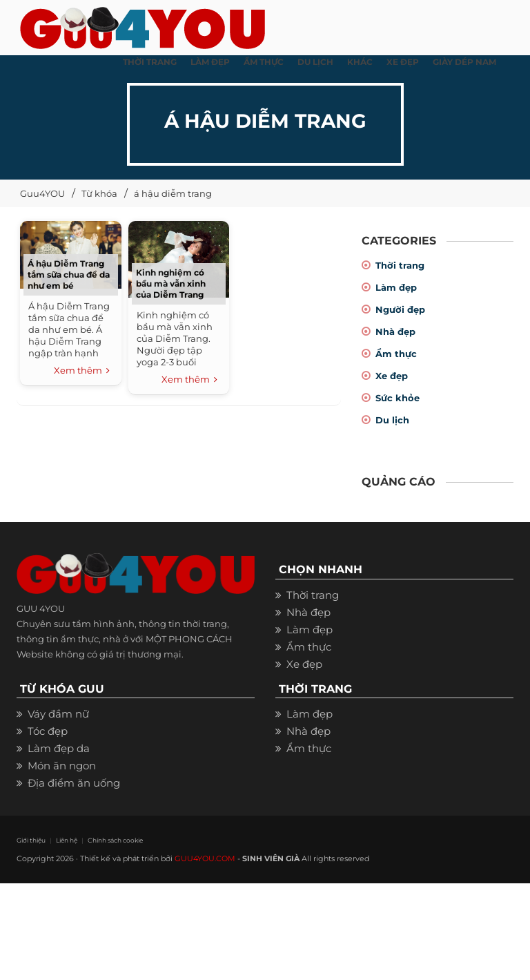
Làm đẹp (396, 287)
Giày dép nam (464, 62)
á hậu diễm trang (173, 193)
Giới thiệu (31, 840)
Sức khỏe (397, 398)
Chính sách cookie (115, 840)
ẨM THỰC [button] (264, 62)
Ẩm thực (396, 354)
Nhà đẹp (395, 332)
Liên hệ (67, 840)
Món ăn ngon (62, 766)
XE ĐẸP (403, 62)
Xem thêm (82, 371)
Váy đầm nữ (58, 714)
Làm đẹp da (59, 748)
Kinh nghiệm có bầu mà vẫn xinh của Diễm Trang (171, 284)
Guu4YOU (42, 193)
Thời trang (400, 265)
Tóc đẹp (48, 731)
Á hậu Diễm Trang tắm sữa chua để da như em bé (69, 275)
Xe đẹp (392, 376)
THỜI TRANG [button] (150, 62)
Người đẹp (400, 309)
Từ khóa (99, 193)
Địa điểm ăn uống (74, 783)
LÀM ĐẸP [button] (210, 62)
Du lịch (392, 420)
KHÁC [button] (360, 62)
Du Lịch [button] (315, 62)
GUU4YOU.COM (205, 858)
